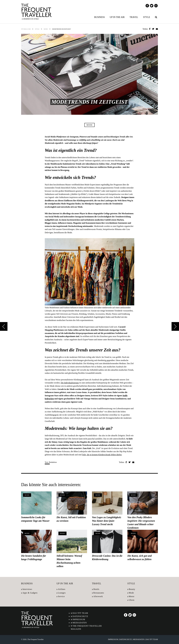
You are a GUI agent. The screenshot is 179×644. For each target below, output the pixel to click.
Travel (134, 17)
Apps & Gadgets (30, 593)
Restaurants (99, 593)
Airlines (62, 589)
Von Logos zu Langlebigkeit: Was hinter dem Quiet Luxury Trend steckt (107, 521)
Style (147, 17)
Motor (132, 596)
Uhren (132, 600)
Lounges (62, 593)
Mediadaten (80, 623)
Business (100, 17)
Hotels (96, 589)
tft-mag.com (26, 29)
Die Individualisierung (70, 383)
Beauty (132, 589)
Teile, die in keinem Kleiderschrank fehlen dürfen (102, 455)
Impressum (79, 619)
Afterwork (98, 596)
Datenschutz (80, 616)
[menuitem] (100, 17)
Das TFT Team (80, 613)
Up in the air (117, 17)
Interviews (27, 589)
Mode (46, 29)
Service (61, 596)
